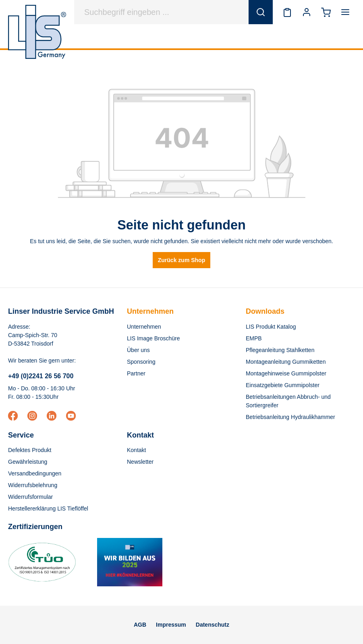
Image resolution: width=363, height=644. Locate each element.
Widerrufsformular (30, 497)
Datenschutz (213, 625)
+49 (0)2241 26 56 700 (41, 376)
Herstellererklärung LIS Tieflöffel (48, 509)
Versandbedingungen (35, 473)
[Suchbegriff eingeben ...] (162, 12)
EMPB (254, 338)
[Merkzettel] (287, 12)
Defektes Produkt (30, 450)
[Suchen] (261, 12)
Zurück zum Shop (181, 260)
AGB (140, 625)
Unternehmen (150, 311)
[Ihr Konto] (307, 12)
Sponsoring (141, 362)
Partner (136, 373)
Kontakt (136, 450)
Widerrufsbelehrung (33, 485)
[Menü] (345, 12)
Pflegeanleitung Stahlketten (280, 350)
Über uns (138, 350)
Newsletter (140, 462)
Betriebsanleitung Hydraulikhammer (290, 417)
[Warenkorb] (326, 12)
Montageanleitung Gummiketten (286, 362)
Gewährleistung (28, 462)
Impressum (171, 625)
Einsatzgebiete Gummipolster (283, 385)
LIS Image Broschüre (153, 338)
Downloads (265, 311)
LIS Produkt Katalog (271, 327)
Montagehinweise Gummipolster (286, 373)
